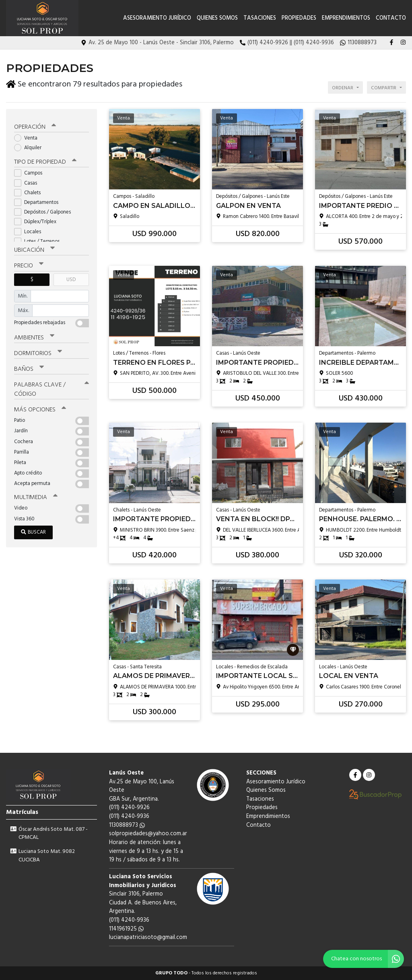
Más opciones (40, 408)
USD (71, 278)
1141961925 (126, 929)
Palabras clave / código (51, 388)
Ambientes (34, 336)
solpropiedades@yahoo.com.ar (148, 834)
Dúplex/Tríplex (38, 221)
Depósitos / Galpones (45, 211)
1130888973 (127, 825)
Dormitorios (38, 352)
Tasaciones (260, 18)
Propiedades (299, 18)
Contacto (391, 18)
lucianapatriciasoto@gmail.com (148, 938)
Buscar (33, 531)
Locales (30, 230)
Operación (35, 125)
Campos (31, 172)
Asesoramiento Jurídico (157, 18)
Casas (28, 182)
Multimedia (36, 496)
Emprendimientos (346, 18)
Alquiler (30, 146)
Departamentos (39, 201)
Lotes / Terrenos (39, 240)
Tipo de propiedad (45, 161)
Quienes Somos (217, 18)
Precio (29, 265)
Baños (29, 368)
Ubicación (34, 249)
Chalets (30, 191)
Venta (28, 137)
